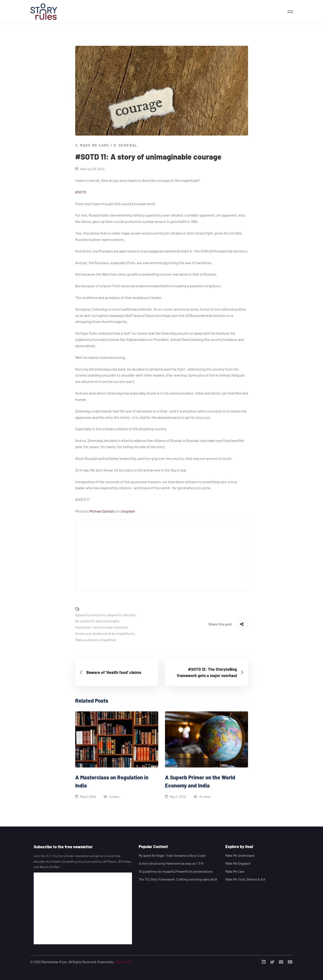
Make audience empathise (96, 640)
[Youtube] (290, 962)
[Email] (281, 962)
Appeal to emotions (91, 615)
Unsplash (128, 511)
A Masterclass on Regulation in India (112, 781)
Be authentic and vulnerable (97, 621)
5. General (126, 145)
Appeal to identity (122, 615)
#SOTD (81, 192)
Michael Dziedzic (102, 511)
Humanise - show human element (101, 627)
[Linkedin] (264, 962)
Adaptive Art (123, 962)
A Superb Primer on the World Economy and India (200, 781)
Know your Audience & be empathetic (105, 633)
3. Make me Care (92, 145)
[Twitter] (272, 962)
